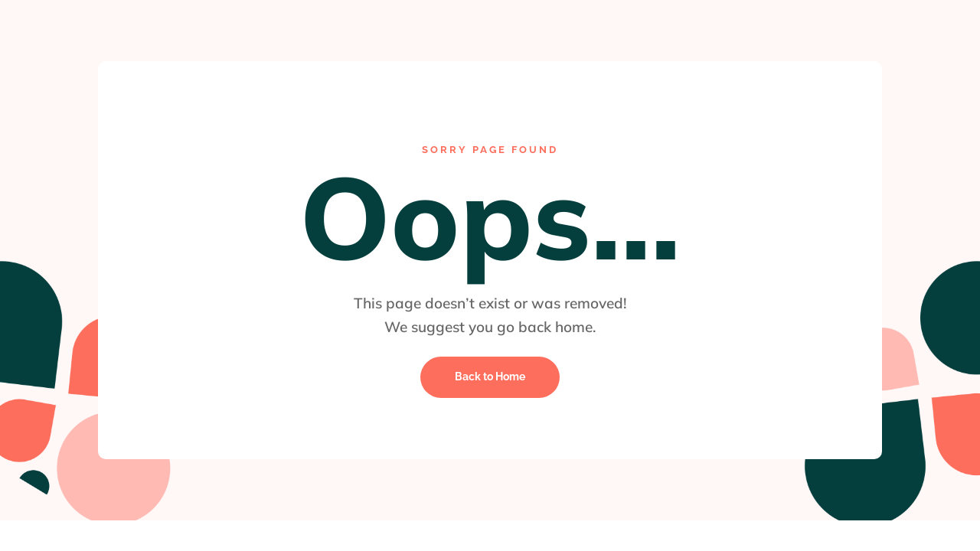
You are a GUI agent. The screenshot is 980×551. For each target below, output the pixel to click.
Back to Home (490, 377)
